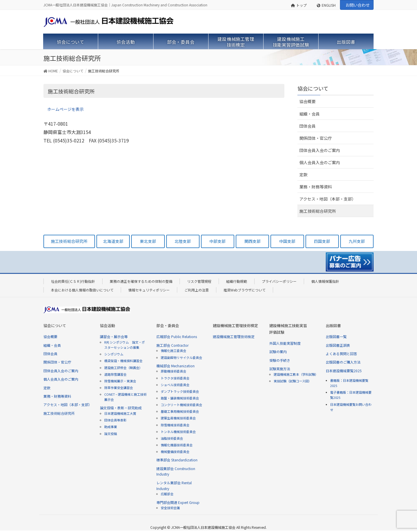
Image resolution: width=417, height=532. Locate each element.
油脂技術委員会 (172, 438)
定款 (303, 175)
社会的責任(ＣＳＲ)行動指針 (73, 281)
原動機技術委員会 (173, 371)
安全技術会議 (170, 508)
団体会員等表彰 (115, 420)
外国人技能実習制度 (285, 343)
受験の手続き (280, 360)
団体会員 (308, 126)
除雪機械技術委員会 (175, 425)
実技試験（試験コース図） (293, 381)
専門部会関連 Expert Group (178, 502)
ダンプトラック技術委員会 (180, 391)
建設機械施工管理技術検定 (234, 336)
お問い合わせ (358, 5)
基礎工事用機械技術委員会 (180, 411)
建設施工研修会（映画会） (123, 368)
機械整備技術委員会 (175, 452)
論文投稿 (111, 434)
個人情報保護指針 (325, 281)
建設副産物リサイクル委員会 (181, 357)
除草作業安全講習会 (119, 388)
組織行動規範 (237, 281)
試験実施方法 (280, 369)
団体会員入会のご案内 (320, 150)
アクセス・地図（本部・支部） (328, 199)
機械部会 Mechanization (175, 366)
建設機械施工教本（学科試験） (296, 374)
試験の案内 (278, 352)
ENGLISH (326, 5)
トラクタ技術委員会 (175, 378)
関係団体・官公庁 (316, 138)
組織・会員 (310, 114)
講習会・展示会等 (114, 336)
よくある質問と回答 (341, 354)
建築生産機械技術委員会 (178, 418)
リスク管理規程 (199, 281)
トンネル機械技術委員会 (178, 432)
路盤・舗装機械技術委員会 (180, 398)
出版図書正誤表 (338, 345)
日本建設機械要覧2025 (344, 371)
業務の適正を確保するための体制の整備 (141, 281)
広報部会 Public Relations (177, 336)
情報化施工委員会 (173, 351)
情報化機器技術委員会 (177, 445)
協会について (313, 88)
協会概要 (308, 101)
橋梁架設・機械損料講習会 (123, 361)
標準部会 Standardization (177, 460)
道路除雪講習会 (115, 374)
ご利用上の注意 (197, 290)
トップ (299, 5)
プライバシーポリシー (279, 281)
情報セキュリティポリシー (149, 290)
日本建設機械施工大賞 (120, 413)
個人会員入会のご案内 (320, 162)
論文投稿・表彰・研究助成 (121, 408)
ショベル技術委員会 (175, 385)
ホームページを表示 (65, 109)
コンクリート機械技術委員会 (181, 405)
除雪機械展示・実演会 (120, 381)
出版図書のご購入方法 (343, 362)
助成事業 (111, 427)
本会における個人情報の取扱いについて (82, 290)
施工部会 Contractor (172, 345)
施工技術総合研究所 (318, 211)
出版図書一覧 (336, 336)
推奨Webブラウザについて (245, 290)
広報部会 (167, 494)
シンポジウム (114, 354)
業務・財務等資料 (316, 187)
